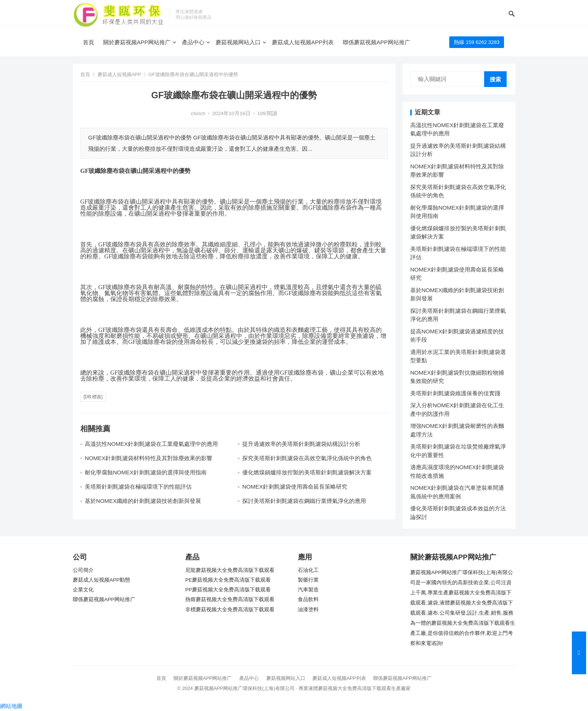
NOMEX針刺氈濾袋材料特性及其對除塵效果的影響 (148, 458)
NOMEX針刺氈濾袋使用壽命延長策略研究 (295, 487)
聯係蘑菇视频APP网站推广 (376, 42)
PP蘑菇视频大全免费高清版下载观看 (228, 590)
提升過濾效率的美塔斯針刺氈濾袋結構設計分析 (301, 444)
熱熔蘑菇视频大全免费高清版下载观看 (230, 599)
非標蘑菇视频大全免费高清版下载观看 (230, 610)
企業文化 (83, 590)
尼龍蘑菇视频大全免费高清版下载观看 (230, 570)
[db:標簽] (93, 397)
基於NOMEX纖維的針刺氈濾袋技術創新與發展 (143, 501)
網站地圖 (11, 706)
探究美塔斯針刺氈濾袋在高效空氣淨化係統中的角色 (307, 458)
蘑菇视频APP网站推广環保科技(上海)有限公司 (244, 688)
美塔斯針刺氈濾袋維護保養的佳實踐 (455, 393)
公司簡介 (83, 570)
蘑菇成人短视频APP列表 (303, 42)
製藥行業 (308, 580)
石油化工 (308, 570)
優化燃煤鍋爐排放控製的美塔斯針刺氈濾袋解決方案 (307, 472)
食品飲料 (308, 599)
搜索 (495, 79)
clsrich (198, 113)
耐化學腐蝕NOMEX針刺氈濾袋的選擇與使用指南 (146, 472)
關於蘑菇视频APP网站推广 (137, 42)
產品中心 (193, 42)
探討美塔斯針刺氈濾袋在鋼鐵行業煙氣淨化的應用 (304, 501)
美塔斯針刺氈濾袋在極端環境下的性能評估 (138, 487)
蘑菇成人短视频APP (119, 74)
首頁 (88, 42)
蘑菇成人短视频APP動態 (101, 580)
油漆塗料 (308, 610)
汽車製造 (308, 590)
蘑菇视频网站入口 (238, 42)
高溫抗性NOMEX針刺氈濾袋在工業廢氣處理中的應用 (151, 444)
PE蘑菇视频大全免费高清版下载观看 (228, 580)
